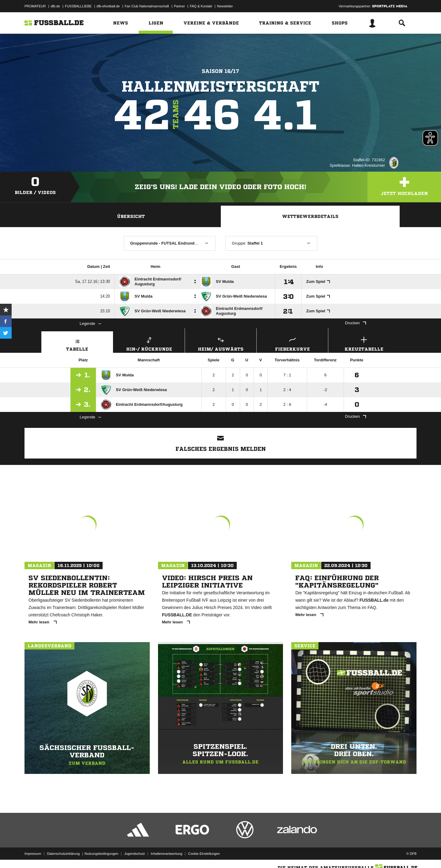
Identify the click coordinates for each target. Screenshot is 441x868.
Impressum (33, 854)
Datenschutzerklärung (63, 854)
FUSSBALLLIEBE (78, 6)
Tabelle (77, 343)
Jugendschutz (134, 854)
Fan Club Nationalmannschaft (147, 6)
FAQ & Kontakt (201, 6)
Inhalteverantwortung (166, 854)
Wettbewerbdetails (310, 216)
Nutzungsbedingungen (101, 854)
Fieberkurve (292, 343)
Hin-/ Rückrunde (149, 343)
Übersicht (131, 216)
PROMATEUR (35, 6)
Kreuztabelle (364, 343)
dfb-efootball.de (108, 6)
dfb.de (55, 6)
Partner (179, 6)
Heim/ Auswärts (221, 343)
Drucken (356, 323)
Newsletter (225, 6)
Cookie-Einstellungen (204, 854)
